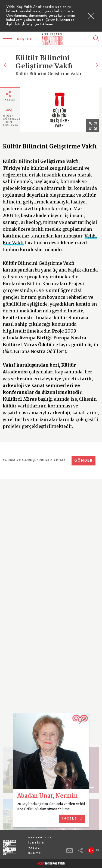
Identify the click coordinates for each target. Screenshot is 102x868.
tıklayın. (47, 24)
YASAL (34, 848)
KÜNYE (35, 853)
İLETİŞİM (37, 843)
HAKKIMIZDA (40, 838)
